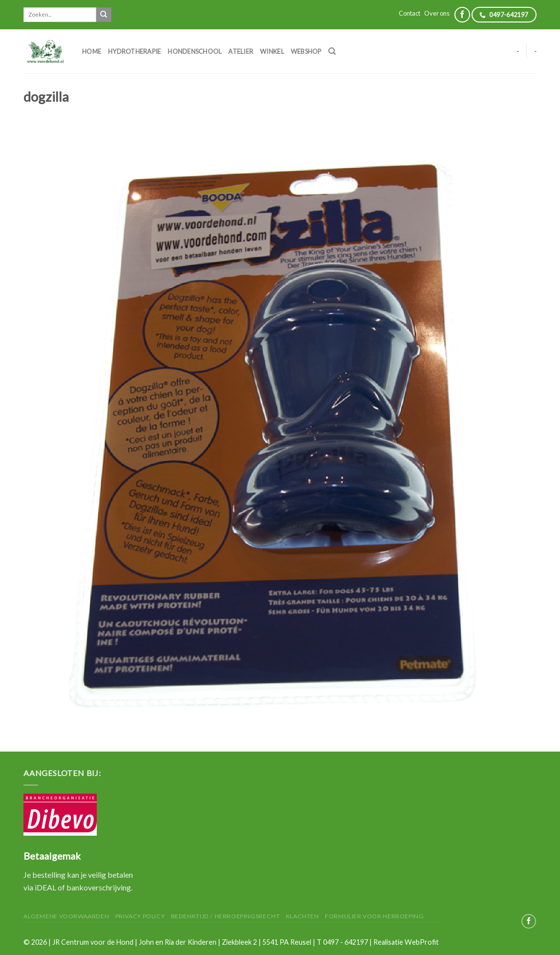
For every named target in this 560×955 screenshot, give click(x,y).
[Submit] (104, 15)
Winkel (272, 51)
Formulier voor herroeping (374, 916)
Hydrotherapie (134, 51)
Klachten (302, 916)
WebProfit (422, 942)
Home (92, 51)
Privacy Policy (140, 916)
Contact (409, 13)
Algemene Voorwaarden (66, 916)
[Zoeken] (332, 51)
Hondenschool (194, 51)
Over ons (437, 13)
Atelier (241, 51)
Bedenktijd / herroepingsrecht (226, 916)
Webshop (306, 51)
